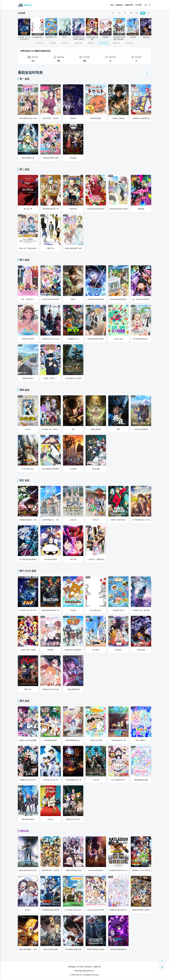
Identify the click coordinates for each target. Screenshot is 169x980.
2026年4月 (104, 43)
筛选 (147, 73)
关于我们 (139, 5)
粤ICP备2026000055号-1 (85, 971)
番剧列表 (119, 5)
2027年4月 (53, 43)
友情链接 (72, 967)
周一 (112, 13)
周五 (136, 13)
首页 (112, 5)
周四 (130, 13)
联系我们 (89, 967)
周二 (118, 13)
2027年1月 (65, 43)
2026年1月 (116, 43)
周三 (124, 13)
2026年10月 (78, 43)
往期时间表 (129, 5)
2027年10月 (40, 43)
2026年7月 (91, 43)
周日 (149, 13)
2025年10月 (129, 43)
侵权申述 (97, 967)
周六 (142, 13)
